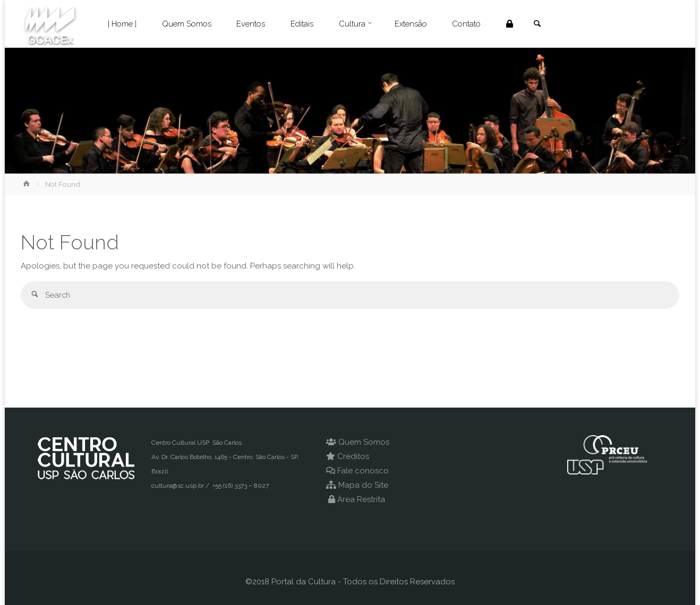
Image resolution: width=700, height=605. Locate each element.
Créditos (353, 456)
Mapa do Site (363, 485)
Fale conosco (363, 471)
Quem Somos (364, 442)
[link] (539, 24)
